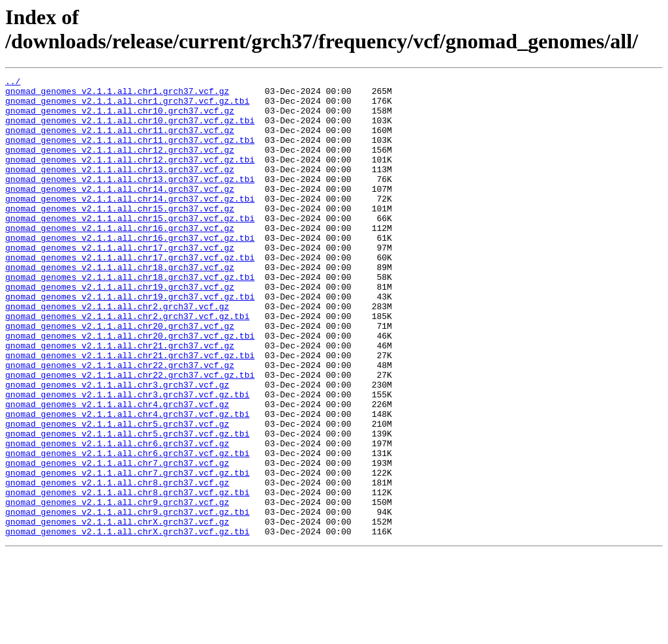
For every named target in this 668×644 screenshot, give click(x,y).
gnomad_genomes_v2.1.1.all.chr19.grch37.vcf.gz (120, 330)
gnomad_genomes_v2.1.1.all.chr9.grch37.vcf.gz (117, 588)
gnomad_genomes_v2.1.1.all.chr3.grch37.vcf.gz (117, 447)
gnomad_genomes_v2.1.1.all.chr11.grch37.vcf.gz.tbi (130, 153)
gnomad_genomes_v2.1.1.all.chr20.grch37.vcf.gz (120, 376)
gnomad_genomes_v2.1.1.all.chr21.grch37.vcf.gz (120, 400)
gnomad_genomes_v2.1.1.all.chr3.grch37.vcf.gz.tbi (127, 459)
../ (13, 83)
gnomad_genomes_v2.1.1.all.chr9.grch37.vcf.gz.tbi (127, 600)
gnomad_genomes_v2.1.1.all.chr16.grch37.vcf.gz (120, 259)
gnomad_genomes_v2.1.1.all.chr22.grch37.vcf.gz (120, 423)
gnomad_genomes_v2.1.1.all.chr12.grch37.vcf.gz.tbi (130, 177)
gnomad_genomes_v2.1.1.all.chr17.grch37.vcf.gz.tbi (130, 294)
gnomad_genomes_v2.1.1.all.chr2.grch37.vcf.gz (117, 353)
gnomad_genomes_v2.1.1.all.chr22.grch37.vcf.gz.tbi (130, 435)
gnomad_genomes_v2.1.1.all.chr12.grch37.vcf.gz (120, 165)
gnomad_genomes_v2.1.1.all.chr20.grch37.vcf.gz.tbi (130, 388)
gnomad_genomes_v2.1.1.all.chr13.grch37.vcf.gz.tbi (130, 200)
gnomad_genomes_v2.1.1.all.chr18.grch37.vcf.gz (120, 306)
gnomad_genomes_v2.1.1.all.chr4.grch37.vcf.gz (117, 470)
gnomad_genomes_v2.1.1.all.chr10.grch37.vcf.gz (120, 118)
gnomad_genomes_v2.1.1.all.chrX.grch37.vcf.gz (117, 611)
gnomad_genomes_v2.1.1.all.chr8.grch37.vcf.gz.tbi (127, 576)
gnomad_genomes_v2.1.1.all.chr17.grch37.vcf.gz (120, 283)
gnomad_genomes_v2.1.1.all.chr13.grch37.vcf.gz (120, 189)
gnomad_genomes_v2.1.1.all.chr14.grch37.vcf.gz (120, 212)
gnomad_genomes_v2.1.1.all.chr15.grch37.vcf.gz (120, 236)
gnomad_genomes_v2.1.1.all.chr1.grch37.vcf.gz (117, 95)
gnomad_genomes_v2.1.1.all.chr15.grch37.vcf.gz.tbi (130, 247)
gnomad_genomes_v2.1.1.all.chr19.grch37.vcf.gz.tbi (130, 341)
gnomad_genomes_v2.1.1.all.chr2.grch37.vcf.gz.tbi (127, 365)
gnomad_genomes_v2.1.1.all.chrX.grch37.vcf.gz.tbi (127, 623)
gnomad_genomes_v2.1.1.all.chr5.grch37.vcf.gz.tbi (127, 506)
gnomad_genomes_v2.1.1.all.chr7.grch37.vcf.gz (117, 541)
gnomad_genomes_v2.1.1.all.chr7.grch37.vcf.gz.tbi (127, 553)
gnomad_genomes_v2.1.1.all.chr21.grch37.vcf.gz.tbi (130, 412)
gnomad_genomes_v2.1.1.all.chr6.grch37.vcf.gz (117, 517)
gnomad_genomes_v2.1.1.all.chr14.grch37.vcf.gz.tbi (130, 224)
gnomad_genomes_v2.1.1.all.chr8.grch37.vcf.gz (117, 564)
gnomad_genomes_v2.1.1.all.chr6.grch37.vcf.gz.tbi (127, 529)
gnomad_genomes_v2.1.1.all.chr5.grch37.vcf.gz (117, 494)
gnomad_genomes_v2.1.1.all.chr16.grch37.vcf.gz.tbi (130, 271)
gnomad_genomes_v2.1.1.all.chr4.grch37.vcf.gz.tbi (127, 482)
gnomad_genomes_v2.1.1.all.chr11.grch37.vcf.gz (120, 142)
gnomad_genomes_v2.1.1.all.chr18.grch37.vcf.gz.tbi (130, 318)
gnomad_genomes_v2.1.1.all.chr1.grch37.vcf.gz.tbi (127, 106)
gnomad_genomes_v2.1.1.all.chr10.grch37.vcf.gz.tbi (130, 130)
